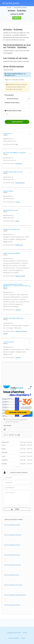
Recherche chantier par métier (14, 519)
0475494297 (8, 426)
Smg (17, 144)
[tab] (17, 134)
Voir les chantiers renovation (13, 535)
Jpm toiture (19, 163)
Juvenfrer (18, 357)
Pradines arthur (20, 183)
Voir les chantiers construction (13, 585)
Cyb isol (18, 202)
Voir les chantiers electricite (12, 565)
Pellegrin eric (19, 245)
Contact (23, 638)
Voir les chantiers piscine (11, 575)
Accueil (9, 8)
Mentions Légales (14, 638)
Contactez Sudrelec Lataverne (19, 473)
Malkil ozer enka (20, 276)
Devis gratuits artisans (20, 8)
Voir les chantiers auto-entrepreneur (15, 595)
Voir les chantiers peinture (12, 525)
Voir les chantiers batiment (12, 605)
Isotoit (17, 221)
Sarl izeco (18, 310)
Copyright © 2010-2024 (14, 633)
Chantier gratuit (11, 3)
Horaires (17, 467)
